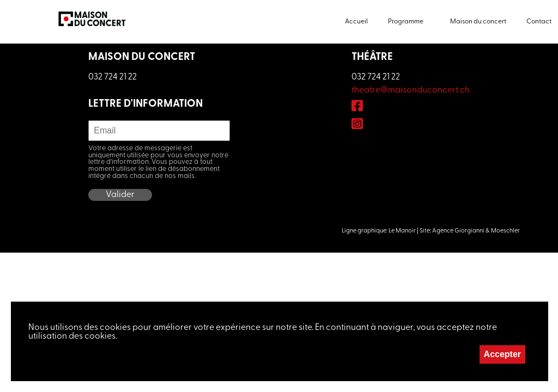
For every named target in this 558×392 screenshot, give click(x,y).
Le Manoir (402, 231)
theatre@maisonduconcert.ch (411, 90)
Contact (539, 22)
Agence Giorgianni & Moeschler (476, 231)
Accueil (356, 22)
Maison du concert (478, 22)
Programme (406, 22)
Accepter (502, 354)
